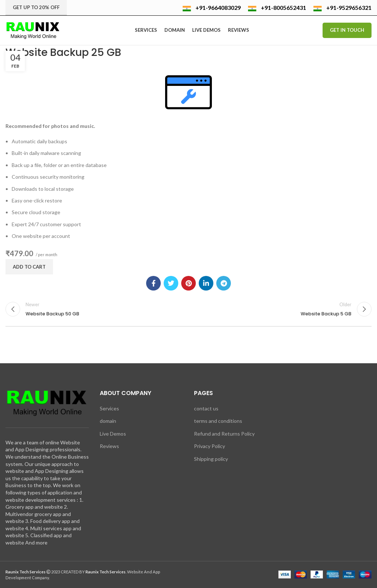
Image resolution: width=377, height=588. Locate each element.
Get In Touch (347, 30)
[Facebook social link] (153, 283)
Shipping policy (211, 459)
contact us (206, 408)
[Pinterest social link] (188, 283)
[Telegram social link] (224, 283)
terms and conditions (218, 421)
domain (108, 421)
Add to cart (29, 267)
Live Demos (113, 434)
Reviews (109, 446)
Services (109, 408)
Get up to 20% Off (36, 7)
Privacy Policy (210, 446)
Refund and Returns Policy (224, 434)
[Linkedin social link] (206, 283)
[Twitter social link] (171, 283)
